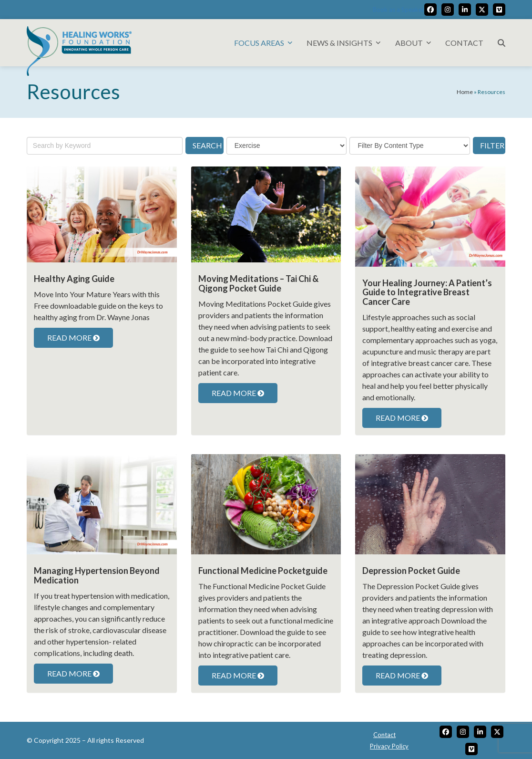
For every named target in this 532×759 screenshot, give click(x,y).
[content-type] (410, 146)
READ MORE (73, 338)
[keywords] (105, 146)
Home (465, 92)
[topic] (287, 146)
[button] (501, 43)
